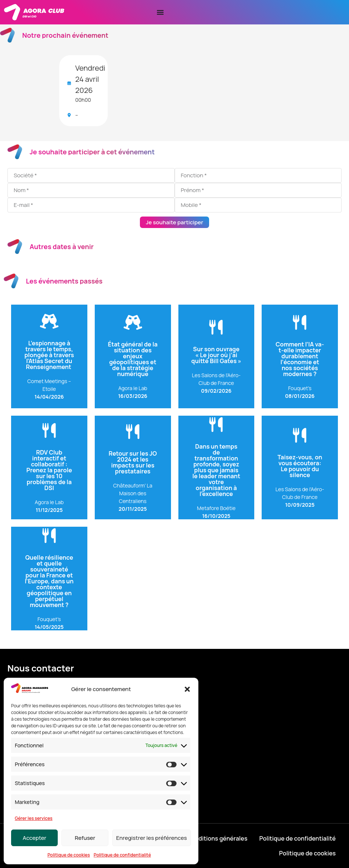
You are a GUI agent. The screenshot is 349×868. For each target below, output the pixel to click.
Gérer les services (34, 818)
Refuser (85, 838)
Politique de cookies (69, 855)
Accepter (34, 838)
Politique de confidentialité (122, 855)
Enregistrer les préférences (152, 838)
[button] (187, 689)
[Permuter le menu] (160, 12)
